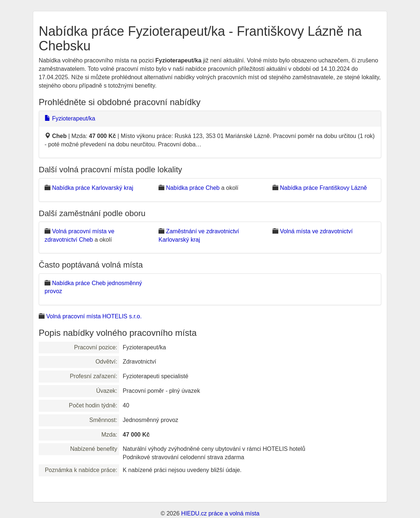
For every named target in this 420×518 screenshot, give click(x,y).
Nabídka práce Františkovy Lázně (323, 188)
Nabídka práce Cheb (193, 188)
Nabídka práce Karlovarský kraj (92, 188)
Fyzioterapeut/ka (70, 118)
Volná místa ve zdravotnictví (316, 231)
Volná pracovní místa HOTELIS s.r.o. (94, 316)
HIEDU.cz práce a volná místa (220, 513)
